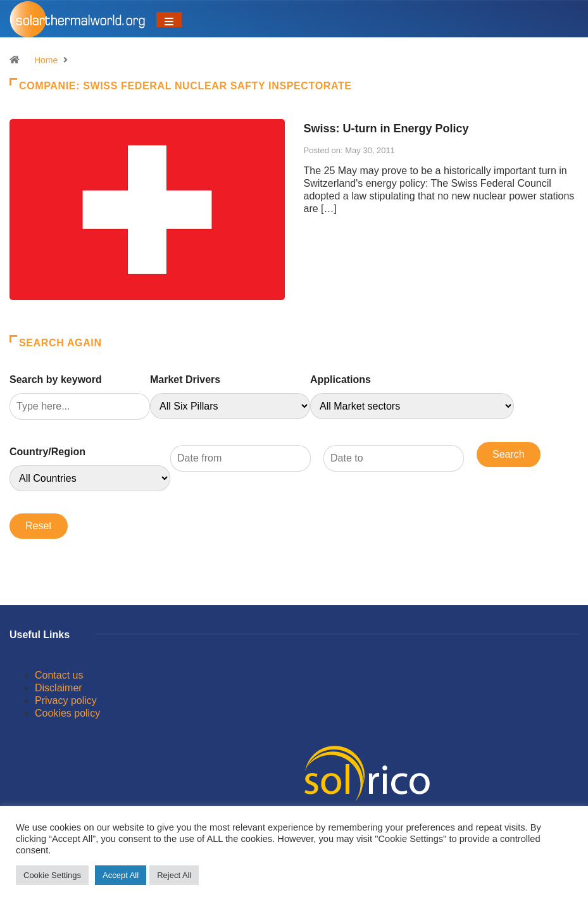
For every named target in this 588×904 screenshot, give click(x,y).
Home (46, 60)
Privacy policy (66, 700)
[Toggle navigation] (169, 20)
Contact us (59, 675)
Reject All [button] (174, 875)
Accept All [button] (121, 875)
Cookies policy (67, 713)
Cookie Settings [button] (52, 875)
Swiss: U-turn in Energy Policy (386, 129)
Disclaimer (59, 688)
